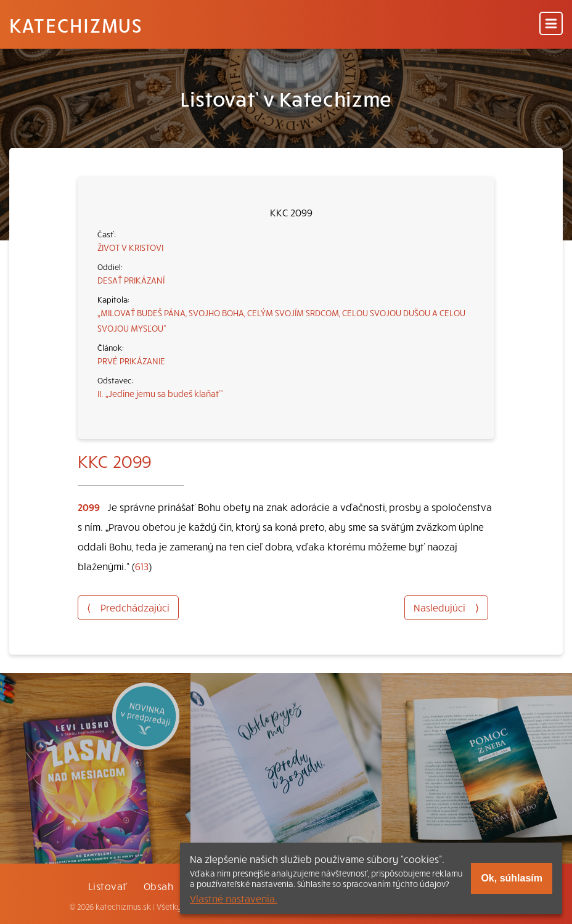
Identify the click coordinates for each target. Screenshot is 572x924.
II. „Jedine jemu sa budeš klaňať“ (160, 393)
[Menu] (551, 24)
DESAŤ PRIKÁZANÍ (131, 280)
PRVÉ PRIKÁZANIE (131, 361)
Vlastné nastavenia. (234, 898)
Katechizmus (76, 25)
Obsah (158, 886)
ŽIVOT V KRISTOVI (130, 247)
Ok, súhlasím (512, 878)
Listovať (108, 886)
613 (142, 566)
